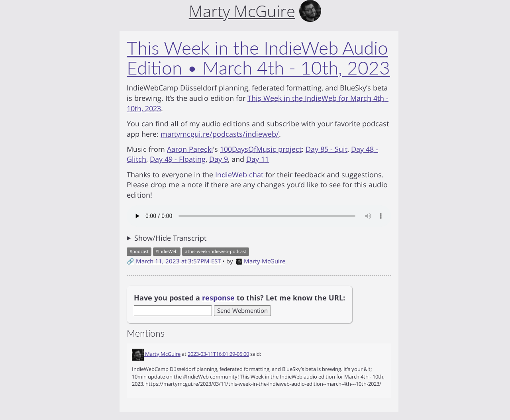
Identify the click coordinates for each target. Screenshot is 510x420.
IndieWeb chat (239, 175)
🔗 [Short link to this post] (130, 261)
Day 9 (219, 159)
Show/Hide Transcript (170, 238)
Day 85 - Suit (327, 149)
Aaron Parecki (190, 149)
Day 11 (258, 159)
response (218, 298)
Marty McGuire (261, 261)
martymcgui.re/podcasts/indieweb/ (220, 134)
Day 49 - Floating (178, 159)
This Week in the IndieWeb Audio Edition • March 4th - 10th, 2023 (258, 58)
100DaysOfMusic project (261, 149)
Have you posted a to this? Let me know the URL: (239, 298)
